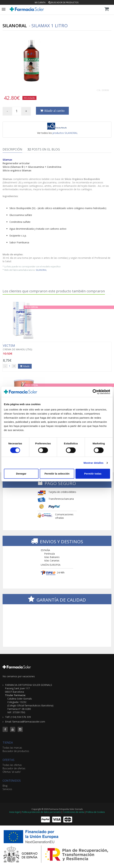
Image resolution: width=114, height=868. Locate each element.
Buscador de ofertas (14, 768)
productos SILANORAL (65, 133)
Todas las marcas (12, 748)
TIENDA (8, 743)
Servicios (7, 789)
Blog (5, 786)
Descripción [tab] (12, 149)
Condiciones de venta (74, 812)
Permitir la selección (57, 474)
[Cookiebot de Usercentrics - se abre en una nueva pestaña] (95, 392)
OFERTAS (8, 760)
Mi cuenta (40, 2)
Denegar (21, 474)
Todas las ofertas (12, 765)
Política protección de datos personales (41, 812)
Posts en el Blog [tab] (44, 149)
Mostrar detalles (94, 463)
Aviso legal (14, 812)
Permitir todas (93, 474)
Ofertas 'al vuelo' (12, 772)
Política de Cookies (96, 812)
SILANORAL (41, 270)
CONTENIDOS (12, 781)
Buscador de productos (63, 2)
